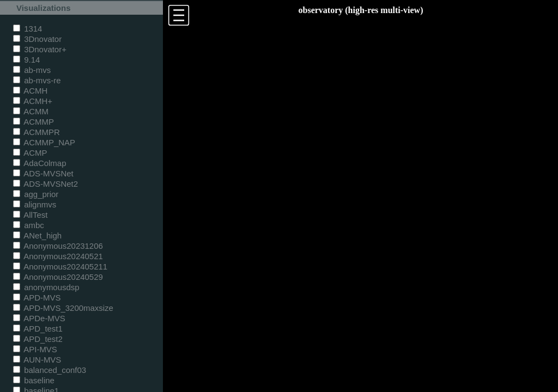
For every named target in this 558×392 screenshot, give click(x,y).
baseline (34, 380)
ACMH (30, 91)
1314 (28, 29)
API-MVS (35, 349)
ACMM (31, 111)
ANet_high (37, 235)
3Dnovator (37, 39)
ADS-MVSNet (43, 173)
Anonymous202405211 (60, 267)
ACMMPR (37, 132)
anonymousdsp (46, 287)
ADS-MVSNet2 (46, 184)
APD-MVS (37, 298)
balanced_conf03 (50, 370)
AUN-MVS (37, 360)
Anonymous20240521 (58, 256)
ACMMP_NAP (44, 142)
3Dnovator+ (40, 49)
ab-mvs (32, 70)
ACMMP (34, 122)
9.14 (26, 60)
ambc (29, 225)
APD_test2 (38, 339)
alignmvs (35, 204)
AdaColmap (40, 163)
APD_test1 (38, 329)
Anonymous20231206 (58, 246)
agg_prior (36, 194)
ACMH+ (33, 101)
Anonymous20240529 (58, 277)
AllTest (30, 215)
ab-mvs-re (37, 80)
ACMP (30, 153)
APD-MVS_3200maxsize (63, 308)
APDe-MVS (39, 318)
